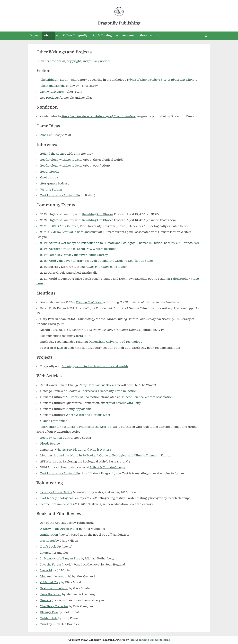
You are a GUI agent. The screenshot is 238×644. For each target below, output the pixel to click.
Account (128, 36)
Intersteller (48, 553)
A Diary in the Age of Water (59, 529)
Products (52, 98)
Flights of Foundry (61, 220)
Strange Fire (49, 612)
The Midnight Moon (54, 80)
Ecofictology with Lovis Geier (61, 160)
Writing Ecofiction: (89, 302)
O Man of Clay (50, 582)
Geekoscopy (49, 177)
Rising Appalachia (79, 409)
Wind (44, 624)
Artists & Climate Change (107, 467)
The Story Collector (54, 606)
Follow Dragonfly (75, 36)
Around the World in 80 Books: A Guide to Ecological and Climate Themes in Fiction (112, 455)
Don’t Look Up (51, 547)
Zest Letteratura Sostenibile (60, 195)
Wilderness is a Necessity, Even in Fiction (107, 391)
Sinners (46, 600)
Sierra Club (82, 336)
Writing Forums (51, 190)
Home (34, 36)
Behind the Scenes (53, 154)
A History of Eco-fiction (83, 397)
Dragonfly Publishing (119, 23)
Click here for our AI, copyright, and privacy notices (74, 61)
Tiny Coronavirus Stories (98, 385)
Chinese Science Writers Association (147, 397)
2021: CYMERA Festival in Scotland (65, 232)
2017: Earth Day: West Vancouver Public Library (74, 255)
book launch (106, 267)
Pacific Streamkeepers (56, 504)
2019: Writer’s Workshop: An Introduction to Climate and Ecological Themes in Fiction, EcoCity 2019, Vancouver (120, 243)
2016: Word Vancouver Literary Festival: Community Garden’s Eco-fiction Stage (97, 261)
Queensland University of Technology (115, 342)
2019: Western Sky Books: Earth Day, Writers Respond (78, 249)
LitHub (62, 348)
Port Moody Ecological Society (62, 498)
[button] (159, 36)
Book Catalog (102, 36)
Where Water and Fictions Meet (88, 415)
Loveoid (46, 570)
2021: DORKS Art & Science (59, 226)
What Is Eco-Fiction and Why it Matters (83, 450)
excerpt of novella (121, 403)
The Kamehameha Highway (60, 86)
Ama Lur (46, 135)
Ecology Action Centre (56, 438)
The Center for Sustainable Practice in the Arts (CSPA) (78, 427)
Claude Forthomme (54, 421)
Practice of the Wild (54, 588)
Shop (143, 36)
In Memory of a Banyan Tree (60, 558)
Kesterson (47, 541)
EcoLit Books (50, 172)
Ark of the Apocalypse (56, 523)
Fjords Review (50, 444)
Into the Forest (51, 564)
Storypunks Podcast (55, 183)
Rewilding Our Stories (98, 214)
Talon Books (179, 279)
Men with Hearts (52, 92)
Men (43, 576)
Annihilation (49, 535)
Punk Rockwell (51, 594)
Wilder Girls (49, 618)
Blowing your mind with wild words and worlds (95, 366)
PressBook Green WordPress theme (150, 640)
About (48, 36)
